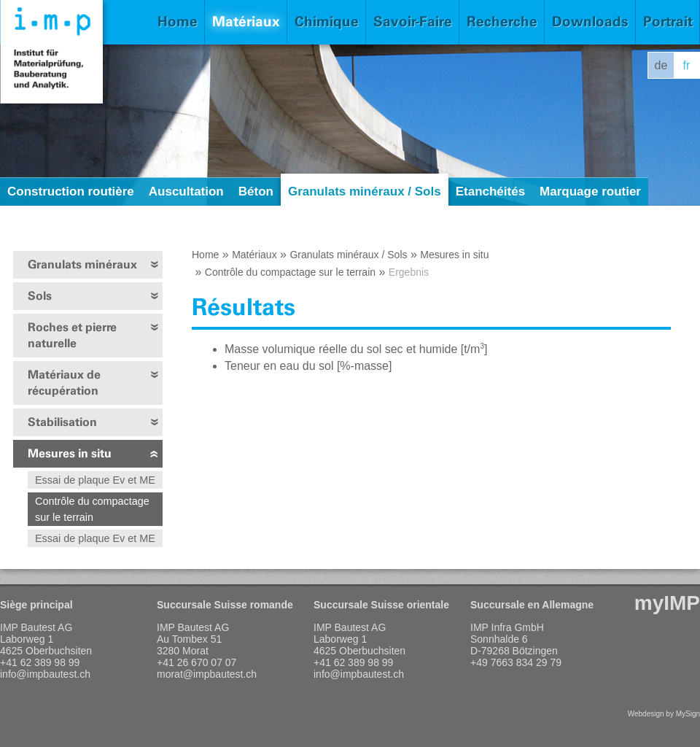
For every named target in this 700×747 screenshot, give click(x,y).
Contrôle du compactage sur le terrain (92, 509)
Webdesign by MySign (664, 714)
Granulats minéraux (82, 264)
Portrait (668, 22)
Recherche (502, 22)
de (661, 65)
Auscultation (186, 191)
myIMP (667, 603)
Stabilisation (62, 422)
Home (178, 22)
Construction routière (71, 191)
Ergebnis (409, 272)
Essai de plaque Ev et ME (95, 480)
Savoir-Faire (413, 22)
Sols (40, 296)
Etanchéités (490, 191)
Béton (256, 191)
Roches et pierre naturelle (72, 335)
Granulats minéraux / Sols (365, 191)
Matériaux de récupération (64, 383)
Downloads (590, 22)
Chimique (327, 22)
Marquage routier (590, 191)
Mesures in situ (70, 453)
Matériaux (246, 22)
